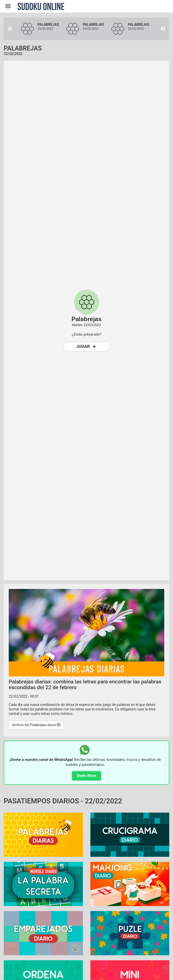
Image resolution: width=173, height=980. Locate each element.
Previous (10, 29)
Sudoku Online (41, 6)
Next (163, 29)
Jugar (86, 346)
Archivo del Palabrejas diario (36, 725)
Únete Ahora (87, 776)
